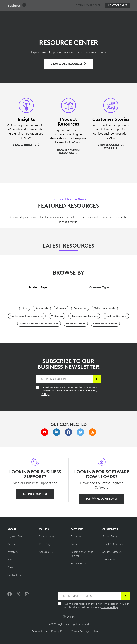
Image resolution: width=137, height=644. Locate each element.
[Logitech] (27, 4)
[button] (17, 15)
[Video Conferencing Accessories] (39, 324)
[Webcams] (57, 316)
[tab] (38, 286)
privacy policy (109, 607)
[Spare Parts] (109, 560)
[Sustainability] (47, 536)
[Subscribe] (97, 379)
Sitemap (98, 631)
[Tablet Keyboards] (105, 308)
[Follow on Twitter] (18, 594)
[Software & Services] (105, 324)
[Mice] (25, 308)
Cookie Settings (80, 631)
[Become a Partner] (81, 544)
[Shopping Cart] (122, 5)
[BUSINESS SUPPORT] (35, 494)
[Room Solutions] (76, 324)
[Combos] (61, 308)
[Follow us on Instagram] (27, 594)
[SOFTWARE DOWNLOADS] (102, 499)
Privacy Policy (59, 631)
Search (111, 5)
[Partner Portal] (79, 564)
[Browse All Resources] (69, 64)
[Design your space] (88, 15)
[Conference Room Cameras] (27, 316)
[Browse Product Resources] (68, 151)
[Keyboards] (42, 308)
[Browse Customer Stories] (111, 147)
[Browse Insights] (26, 145)
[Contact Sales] (118, 15)
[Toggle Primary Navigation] (133, 4)
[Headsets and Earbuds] (84, 316)
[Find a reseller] (79, 536)
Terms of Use (39, 631)
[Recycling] (45, 544)
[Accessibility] (46, 552)
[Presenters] (80, 308)
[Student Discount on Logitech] (113, 552)
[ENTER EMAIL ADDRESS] (64, 379)
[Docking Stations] (116, 316)
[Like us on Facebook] (10, 594)
